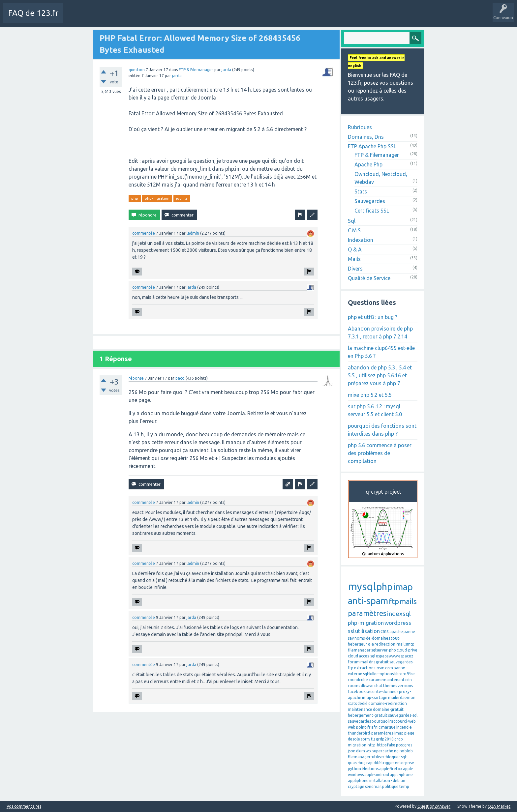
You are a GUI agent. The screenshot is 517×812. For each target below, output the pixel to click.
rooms (354, 686)
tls (373, 739)
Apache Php (368, 164)
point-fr (363, 727)
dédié (363, 703)
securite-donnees (382, 692)
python (354, 769)
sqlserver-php (384, 650)
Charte (75, 18)
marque (388, 727)
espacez (406, 656)
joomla (182, 198)
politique (390, 786)
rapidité (374, 763)
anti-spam (368, 601)
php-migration (157, 198)
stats (352, 703)
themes (390, 686)
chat (378, 686)
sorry (365, 739)
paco (180, 378)
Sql (352, 221)
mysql (362, 586)
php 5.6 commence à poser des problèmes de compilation (380, 453)
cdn (409, 680)
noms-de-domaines (372, 638)
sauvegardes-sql (403, 715)
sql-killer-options (378, 674)
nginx (399, 751)
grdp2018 (385, 739)
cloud (353, 656)
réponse (136, 378)
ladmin (193, 233)
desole (354, 739)
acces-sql (367, 656)
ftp (394, 601)
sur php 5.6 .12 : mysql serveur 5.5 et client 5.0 (375, 410)
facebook (357, 692)
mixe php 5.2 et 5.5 (370, 395)
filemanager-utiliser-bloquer (374, 757)
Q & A (355, 249)
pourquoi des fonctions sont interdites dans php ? (382, 430)
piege (409, 733)
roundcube (358, 680)
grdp (399, 739)
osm (389, 668)
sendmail (373, 786)
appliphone (358, 781)
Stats (361, 191)
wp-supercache (380, 751)
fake (391, 745)
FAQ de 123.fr (33, 13)
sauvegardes (359, 721)
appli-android (377, 775)
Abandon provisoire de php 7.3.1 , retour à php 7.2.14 (380, 333)
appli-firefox (391, 769)
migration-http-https (367, 745)
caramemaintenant (387, 680)
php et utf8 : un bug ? (373, 317)
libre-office (405, 674)
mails (408, 601)
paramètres (367, 613)
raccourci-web (403, 721)
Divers (355, 269)
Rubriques (360, 127)
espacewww (387, 656)
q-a (371, 644)
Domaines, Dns (366, 137)
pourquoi (380, 721)
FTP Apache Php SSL (372, 146)
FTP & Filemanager (196, 70)
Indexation (361, 240)
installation (380, 781)
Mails (354, 259)
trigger (388, 763)
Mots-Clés (174, 18)
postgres (404, 745)
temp (404, 786)
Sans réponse (145, 18)
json (352, 751)
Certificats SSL (372, 211)
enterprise (405, 763)
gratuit (382, 662)
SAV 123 (241, 18)
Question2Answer (434, 806)
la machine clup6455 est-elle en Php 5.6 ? (381, 352)
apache (396, 632)
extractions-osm (369, 668)
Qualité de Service (369, 278)
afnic (376, 727)
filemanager (359, 650)
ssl (351, 631)
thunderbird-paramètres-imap (376, 733)
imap (403, 587)
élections (370, 769)
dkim (361, 751)
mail (364, 662)
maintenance (360, 709)
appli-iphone (401, 775)
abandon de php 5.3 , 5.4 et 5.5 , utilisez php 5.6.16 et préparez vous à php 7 (380, 375)
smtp (410, 644)
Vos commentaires (24, 806)
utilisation (367, 631)
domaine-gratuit (388, 709)
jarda (226, 70)
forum (354, 662)
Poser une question (208, 18)
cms (385, 631)
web (352, 727)
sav (351, 638)
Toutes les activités (107, 18)
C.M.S (354, 230)
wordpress (398, 623)
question (137, 70)
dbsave (367, 686)
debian (399, 781)
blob (409, 751)
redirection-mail (390, 644)
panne (409, 632)
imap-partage (375, 697)
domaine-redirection (388, 703)
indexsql (399, 614)
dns (372, 662)
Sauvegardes (370, 201)
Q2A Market (499, 806)
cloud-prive (407, 650)
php (135, 198)
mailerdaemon (402, 697)
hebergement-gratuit (368, 715)
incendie (404, 727)
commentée (144, 233)
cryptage (356, 786)
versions (405, 686)
